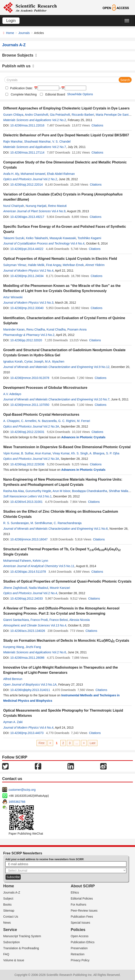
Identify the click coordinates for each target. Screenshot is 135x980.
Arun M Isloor (61, 491)
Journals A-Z (12, 892)
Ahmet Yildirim (95, 265)
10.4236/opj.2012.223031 (27, 432)
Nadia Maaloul (38, 588)
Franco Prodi (39, 620)
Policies (78, 930)
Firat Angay (54, 265)
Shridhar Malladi (120, 491)
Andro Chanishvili (36, 115)
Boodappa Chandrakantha (90, 491)
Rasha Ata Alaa (14, 491)
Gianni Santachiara (16, 620)
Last (92, 743)
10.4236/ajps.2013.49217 (27, 217)
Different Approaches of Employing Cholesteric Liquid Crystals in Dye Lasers (66, 108)
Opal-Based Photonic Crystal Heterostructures (41, 415)
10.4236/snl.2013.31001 (26, 502)
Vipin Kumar (11, 453)
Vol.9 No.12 (102, 367)
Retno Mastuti (57, 206)
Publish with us (18, 66)
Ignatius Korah (13, 362)
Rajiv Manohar (13, 142)
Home (10, 33)
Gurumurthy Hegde (38, 491)
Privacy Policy (80, 960)
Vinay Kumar (61, 453)
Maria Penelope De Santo (113, 115)
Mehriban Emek (73, 265)
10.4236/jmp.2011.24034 (27, 276)
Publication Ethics (83, 942)
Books (7, 905)
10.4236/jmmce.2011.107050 (30, 405)
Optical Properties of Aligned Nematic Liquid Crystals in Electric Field (60, 259)
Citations (97, 125)
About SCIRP (83, 886)
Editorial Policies (82, 898)
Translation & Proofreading (21, 948)
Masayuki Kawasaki (63, 238)
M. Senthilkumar (41, 523)
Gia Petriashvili (60, 115)
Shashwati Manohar (37, 142)
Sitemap (9, 911)
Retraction (78, 954)
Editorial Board (55, 94)
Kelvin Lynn (40, 561)
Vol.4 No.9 (59, 211)
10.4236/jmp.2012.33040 (27, 308)
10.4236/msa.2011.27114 (27, 152)
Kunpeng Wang (14, 647)
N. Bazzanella (47, 421)
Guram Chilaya (13, 115)
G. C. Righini (67, 421)
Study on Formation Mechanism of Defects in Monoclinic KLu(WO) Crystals (66, 641)
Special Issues (80, 923)
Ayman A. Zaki (13, 722)
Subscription (12, 942)
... (77, 743)
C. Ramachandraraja (68, 523)
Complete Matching (24, 94)
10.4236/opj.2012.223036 (27, 464)
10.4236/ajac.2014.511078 (28, 572)
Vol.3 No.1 (45, 496)
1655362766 (17, 802)
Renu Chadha (35, 329)
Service (10, 930)
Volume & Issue (14, 960)
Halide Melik (36, 265)
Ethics (75, 892)
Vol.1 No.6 (101, 529)
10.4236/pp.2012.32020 (26, 340)
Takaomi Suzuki (14, 238)
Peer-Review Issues (84, 911)
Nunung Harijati (36, 206)
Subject (8, 898)
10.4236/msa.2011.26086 (27, 658)
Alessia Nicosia (79, 620)
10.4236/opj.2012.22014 (27, 185)
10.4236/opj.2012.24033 (27, 598)
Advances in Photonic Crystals (83, 437)
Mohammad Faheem (17, 561)
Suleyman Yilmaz (15, 265)
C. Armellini (29, 421)
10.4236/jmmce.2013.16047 (29, 539)
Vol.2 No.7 (59, 147)
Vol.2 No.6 (59, 652)
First (41, 743)
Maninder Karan (14, 329)
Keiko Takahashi (37, 238)
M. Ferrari (84, 421)
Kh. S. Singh (80, 453)
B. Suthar (27, 453)
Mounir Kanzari (60, 588)
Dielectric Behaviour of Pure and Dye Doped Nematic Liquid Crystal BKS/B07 (66, 135)
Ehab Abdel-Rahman (61, 174)
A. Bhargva (97, 453)
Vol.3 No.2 (48, 335)
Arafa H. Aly (11, 174)
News (7, 923)
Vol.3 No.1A (49, 685)
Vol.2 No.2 (59, 120)
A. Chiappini (11, 421)
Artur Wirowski (13, 297)
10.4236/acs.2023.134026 (28, 631)
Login (11, 21)
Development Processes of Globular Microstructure (45, 388)
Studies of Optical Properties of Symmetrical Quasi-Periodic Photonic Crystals (67, 581)
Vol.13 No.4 (58, 625)
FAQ (6, 954)
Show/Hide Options (80, 94)
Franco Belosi (59, 620)
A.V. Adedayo (12, 394)
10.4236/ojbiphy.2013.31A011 (30, 690)
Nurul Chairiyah (14, 206)
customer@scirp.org (22, 790)
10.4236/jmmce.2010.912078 (30, 378)
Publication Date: (21, 88)
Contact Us (11, 917)
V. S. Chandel (61, 142)
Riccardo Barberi (83, 115)
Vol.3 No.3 (47, 303)
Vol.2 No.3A (51, 426)
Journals (24, 33)
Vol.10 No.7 (102, 399)
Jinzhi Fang (33, 647)
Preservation (79, 948)
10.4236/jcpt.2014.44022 (27, 249)
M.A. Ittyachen (55, 362)
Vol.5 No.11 (67, 566)
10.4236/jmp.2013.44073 (27, 733)
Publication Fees (82, 917)
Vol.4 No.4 (77, 243)
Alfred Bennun (13, 679)
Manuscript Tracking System (22, 936)
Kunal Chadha (56, 329)
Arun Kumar (43, 453)
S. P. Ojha (113, 453)
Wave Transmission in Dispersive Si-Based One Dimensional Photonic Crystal (67, 447)
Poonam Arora (77, 329)
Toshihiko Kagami (89, 238)
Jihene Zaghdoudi (15, 588)
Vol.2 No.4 (47, 271)
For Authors (78, 905)
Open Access (80, 936)
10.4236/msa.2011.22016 (27, 125)
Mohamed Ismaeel (33, 174)
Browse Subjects (20, 55)
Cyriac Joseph (34, 362)
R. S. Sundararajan (16, 523)
